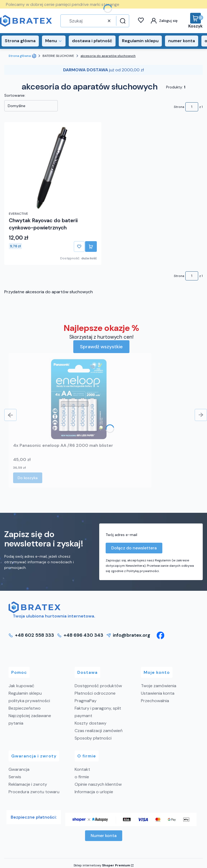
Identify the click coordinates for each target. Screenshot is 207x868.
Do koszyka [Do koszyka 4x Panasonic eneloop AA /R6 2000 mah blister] (28, 478)
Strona (179, 107)
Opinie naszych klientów (98, 784)
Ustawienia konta (158, 693)
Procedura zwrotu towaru (34, 792)
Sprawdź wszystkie (101, 347)
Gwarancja (19, 769)
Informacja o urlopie (94, 792)
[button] (122, 21)
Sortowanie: (15, 95)
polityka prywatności (29, 701)
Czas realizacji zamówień (99, 731)
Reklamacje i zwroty (28, 784)
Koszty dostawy (91, 723)
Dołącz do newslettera (134, 548)
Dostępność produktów (98, 686)
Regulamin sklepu (25, 693)
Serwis (15, 777)
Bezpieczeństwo (25, 708)
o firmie (82, 777)
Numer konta (104, 836)
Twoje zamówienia (159, 686)
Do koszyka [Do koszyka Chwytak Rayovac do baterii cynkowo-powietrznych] (91, 247)
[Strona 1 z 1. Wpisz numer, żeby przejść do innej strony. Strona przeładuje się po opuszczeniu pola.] (192, 107)
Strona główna (20, 56)
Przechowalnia (155, 701)
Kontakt (82, 769)
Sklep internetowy (102, 865)
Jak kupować (21, 686)
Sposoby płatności (93, 738)
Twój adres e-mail (121, 535)
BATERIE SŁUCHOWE (58, 56)
